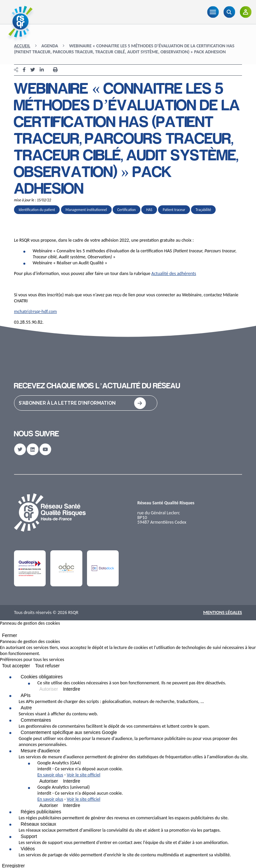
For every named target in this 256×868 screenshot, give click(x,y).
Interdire (71, 689)
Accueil (22, 46)
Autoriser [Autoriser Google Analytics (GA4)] (49, 781)
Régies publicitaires (41, 812)
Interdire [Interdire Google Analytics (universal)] (71, 805)
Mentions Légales (222, 612)
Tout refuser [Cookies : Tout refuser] (47, 666)
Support (29, 836)
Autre (26, 708)
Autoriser (49, 689)
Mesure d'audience (40, 751)
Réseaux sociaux (38, 824)
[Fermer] (2, 631)
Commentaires (36, 720)
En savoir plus (50, 775)
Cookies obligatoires (42, 677)
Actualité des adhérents (174, 273)
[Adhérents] (245, 12)
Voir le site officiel (83, 775)
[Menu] (213, 12)
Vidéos (28, 849)
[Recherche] (229, 12)
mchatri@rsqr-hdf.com (35, 311)
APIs (26, 695)
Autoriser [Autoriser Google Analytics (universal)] (49, 805)
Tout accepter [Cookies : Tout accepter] (16, 666)
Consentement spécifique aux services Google (69, 732)
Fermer (9, 635)
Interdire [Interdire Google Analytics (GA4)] (71, 781)
